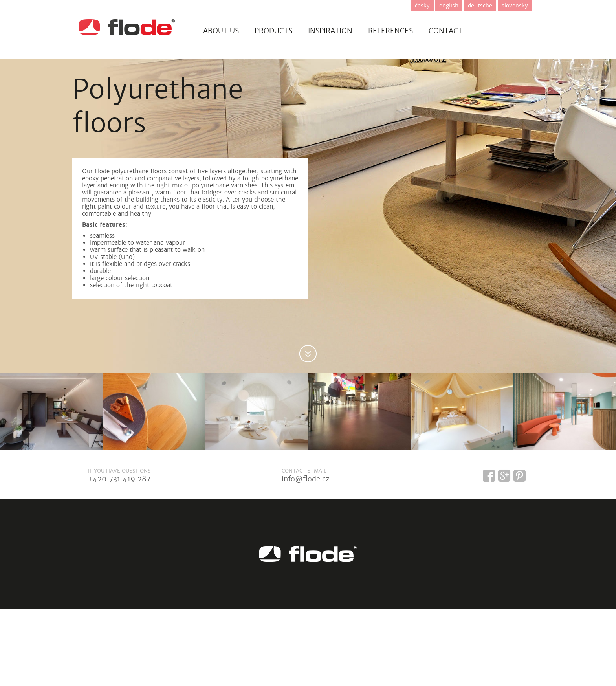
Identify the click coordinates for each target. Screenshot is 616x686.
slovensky (515, 6)
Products (273, 31)
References (390, 31)
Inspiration (330, 31)
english (449, 6)
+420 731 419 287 (119, 479)
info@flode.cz (305, 479)
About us (221, 31)
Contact (445, 31)
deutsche (480, 6)
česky (422, 6)
